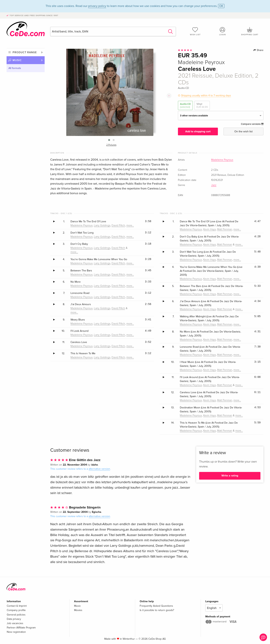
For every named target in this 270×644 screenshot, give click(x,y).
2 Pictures (111, 145)
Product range (25, 52)
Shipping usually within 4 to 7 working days (206, 95)
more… (130, 225)
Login (223, 31)
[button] (109, 140)
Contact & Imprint (17, 606)
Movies (78, 610)
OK (221, 6)
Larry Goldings (102, 225)
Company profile (16, 610)
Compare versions (252, 124)
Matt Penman (225, 229)
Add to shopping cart (198, 131)
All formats (15, 68)
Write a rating (230, 476)
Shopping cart (250, 31)
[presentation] (169, 96)
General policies (16, 615)
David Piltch (118, 225)
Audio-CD (185, 106)
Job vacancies (15, 623)
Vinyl (202, 106)
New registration (16, 632)
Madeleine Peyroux (222, 160)
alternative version (99, 469)
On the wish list (243, 131)
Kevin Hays (210, 229)
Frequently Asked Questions (156, 606)
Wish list (195, 31)
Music (17, 60)
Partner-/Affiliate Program (21, 628)
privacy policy (97, 6)
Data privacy (14, 619)
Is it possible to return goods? (157, 610)
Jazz (214, 185)
